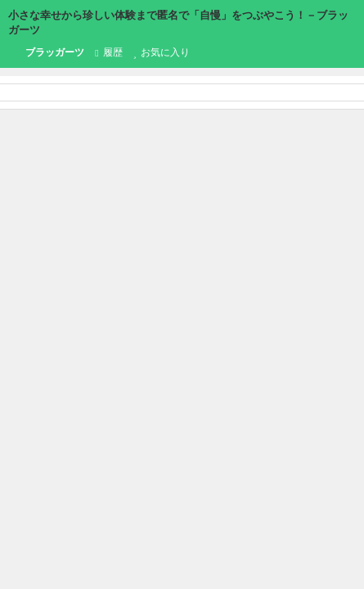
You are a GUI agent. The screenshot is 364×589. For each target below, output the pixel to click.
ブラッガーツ (46, 53)
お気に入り (162, 52)
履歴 (108, 52)
